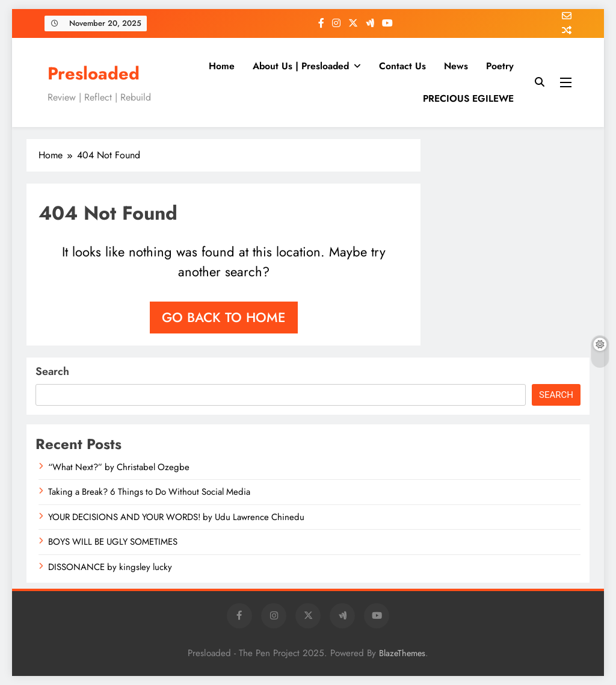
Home (222, 66)
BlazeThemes (402, 653)
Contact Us (402, 66)
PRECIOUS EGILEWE (468, 98)
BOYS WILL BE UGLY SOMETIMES (113, 542)
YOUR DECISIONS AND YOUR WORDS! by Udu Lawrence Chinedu (176, 517)
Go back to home (224, 317)
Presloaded (94, 73)
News (456, 66)
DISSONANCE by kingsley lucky (110, 567)
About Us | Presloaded (301, 66)
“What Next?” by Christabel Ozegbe (119, 467)
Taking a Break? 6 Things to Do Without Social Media (149, 492)
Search (52, 371)
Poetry (500, 66)
